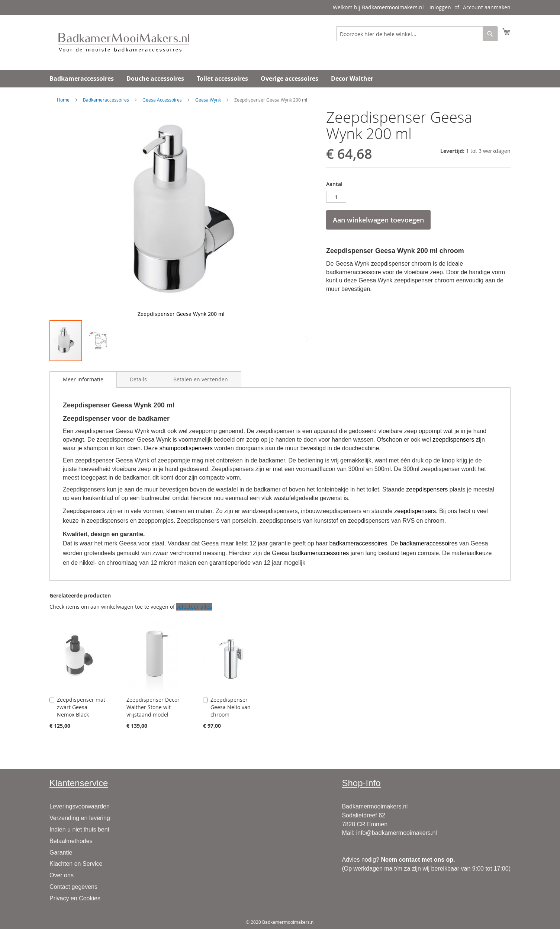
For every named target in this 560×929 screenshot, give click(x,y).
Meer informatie (83, 379)
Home (63, 100)
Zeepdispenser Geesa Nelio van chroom (231, 707)
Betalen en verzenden (201, 379)
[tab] (83, 379)
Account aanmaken (487, 7)
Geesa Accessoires (162, 100)
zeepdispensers (453, 440)
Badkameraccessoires (106, 100)
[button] (297, 214)
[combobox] (417, 34)
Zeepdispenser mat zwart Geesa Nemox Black (81, 707)
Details (138, 379)
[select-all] (194, 607)
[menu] (280, 79)
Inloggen (440, 7)
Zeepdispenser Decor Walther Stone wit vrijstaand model (153, 707)
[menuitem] (82, 79)
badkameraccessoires (358, 543)
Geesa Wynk (208, 100)
